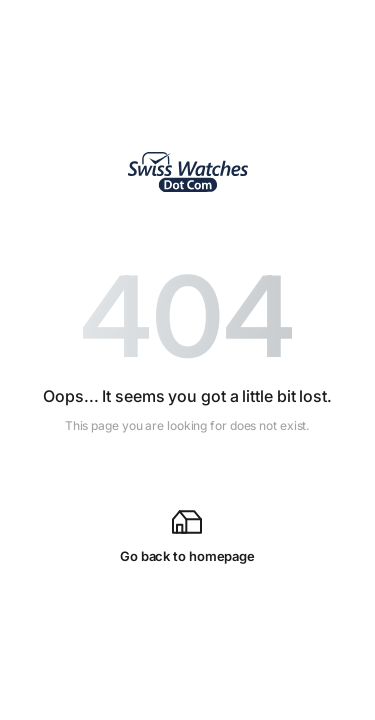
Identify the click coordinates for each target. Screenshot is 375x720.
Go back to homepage (187, 535)
